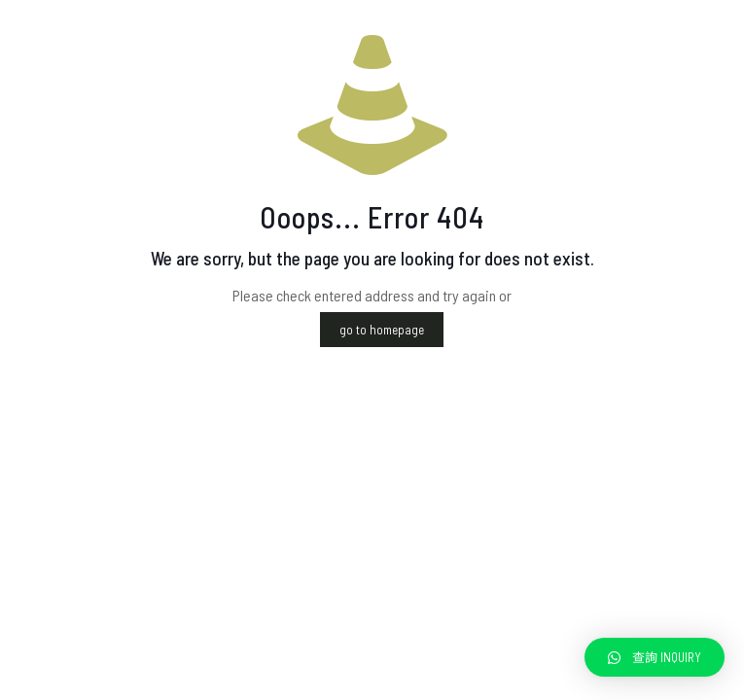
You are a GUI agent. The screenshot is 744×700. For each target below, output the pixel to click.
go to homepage (382, 330)
